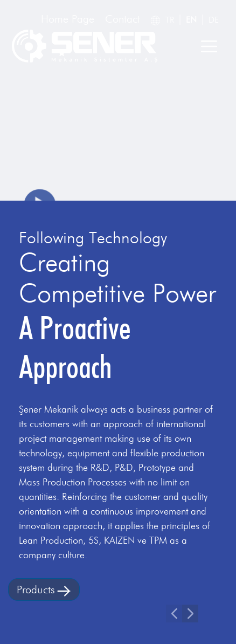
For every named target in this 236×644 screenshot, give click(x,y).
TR (170, 20)
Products (44, 590)
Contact (123, 19)
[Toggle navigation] (209, 46)
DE (214, 20)
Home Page (68, 19)
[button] (174, 614)
